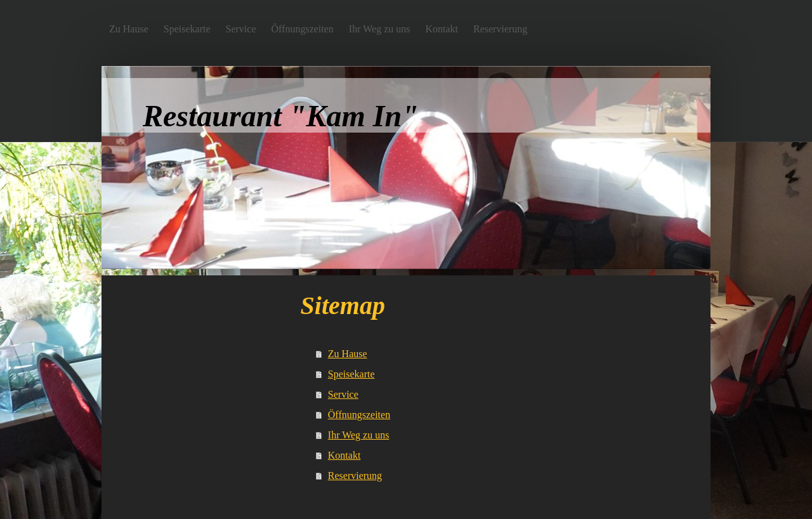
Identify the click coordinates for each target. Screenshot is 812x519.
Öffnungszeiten (359, 415)
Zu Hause (348, 354)
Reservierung (355, 476)
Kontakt (344, 455)
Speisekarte (351, 374)
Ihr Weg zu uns (359, 435)
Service (343, 394)
